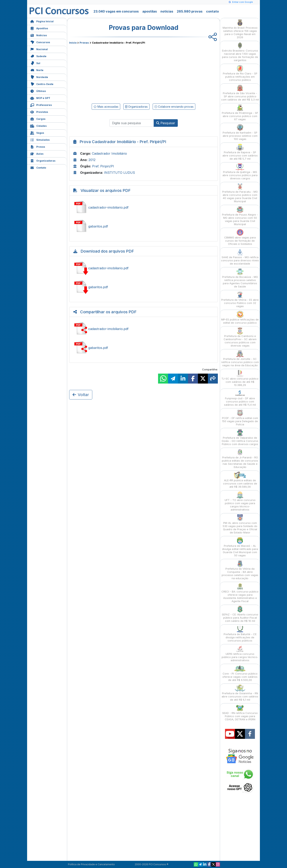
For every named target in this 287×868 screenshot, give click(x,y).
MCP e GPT (40, 98)
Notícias (38, 35)
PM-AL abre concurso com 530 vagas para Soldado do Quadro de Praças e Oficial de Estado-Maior (240, 524)
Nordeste (39, 77)
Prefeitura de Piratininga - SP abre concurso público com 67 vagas (240, 113)
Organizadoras (43, 160)
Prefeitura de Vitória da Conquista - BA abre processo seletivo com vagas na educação (240, 570)
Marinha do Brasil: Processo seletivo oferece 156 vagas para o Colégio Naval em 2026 (240, 29)
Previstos (39, 112)
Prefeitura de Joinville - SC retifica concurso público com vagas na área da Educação (240, 359)
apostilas (150, 11)
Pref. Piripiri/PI (103, 166)
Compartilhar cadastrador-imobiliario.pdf (143, 329)
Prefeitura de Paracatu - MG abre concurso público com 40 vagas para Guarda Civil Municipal (240, 193)
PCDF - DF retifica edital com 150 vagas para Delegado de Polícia (240, 418)
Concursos (40, 42)
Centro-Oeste (42, 84)
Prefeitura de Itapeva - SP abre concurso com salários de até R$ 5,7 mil (240, 152)
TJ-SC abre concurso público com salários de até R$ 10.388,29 (240, 378)
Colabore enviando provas (174, 107)
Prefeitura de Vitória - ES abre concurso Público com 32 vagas (240, 299)
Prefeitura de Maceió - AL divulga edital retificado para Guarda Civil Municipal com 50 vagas (240, 547)
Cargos (38, 119)
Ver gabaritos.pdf (143, 226)
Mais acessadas (106, 107)
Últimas (38, 91)
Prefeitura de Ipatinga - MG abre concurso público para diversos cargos (240, 172)
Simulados (40, 139)
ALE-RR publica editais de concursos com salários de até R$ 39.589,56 (240, 480)
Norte (37, 70)
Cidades (38, 125)
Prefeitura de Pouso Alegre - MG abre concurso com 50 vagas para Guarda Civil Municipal (240, 216)
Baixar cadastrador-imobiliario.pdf (143, 268)
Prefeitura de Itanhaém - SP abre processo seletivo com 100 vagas (240, 132)
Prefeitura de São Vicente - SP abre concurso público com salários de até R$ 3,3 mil (240, 93)
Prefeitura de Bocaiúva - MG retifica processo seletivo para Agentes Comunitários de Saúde (240, 278)
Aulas (37, 153)
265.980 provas (190, 11)
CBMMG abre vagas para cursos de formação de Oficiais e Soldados (240, 237)
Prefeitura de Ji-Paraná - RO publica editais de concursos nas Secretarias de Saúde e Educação (240, 459)
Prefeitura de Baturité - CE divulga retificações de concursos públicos (240, 634)
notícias (167, 11)
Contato (38, 167)
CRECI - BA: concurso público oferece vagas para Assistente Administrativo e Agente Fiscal (240, 593)
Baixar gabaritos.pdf (143, 287)
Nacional (39, 49)
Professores (41, 105)
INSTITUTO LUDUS (119, 173)
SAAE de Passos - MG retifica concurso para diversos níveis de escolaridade (240, 257)
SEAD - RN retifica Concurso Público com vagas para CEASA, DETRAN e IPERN (240, 713)
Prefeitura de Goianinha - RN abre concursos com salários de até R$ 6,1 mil (240, 693)
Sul (35, 63)
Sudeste (38, 56)
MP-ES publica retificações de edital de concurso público (240, 318)
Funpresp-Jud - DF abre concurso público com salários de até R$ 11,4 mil (240, 398)
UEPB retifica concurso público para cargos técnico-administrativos (240, 654)
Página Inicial (42, 21)
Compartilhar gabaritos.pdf (143, 348)
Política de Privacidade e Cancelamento (91, 864)
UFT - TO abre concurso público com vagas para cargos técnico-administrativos (240, 501)
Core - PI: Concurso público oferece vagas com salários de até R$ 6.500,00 (240, 673)
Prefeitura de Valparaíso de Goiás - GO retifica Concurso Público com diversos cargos (240, 437)
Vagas (37, 132)
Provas (38, 146)
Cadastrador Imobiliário (109, 153)
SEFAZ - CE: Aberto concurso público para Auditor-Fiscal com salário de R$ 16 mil (240, 614)
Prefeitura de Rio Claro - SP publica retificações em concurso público (240, 73)
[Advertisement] (111, 73)
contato (212, 11)
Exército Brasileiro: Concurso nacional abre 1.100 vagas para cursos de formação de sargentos (240, 52)
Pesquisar (166, 123)
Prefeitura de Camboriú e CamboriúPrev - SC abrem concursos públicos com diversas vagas (240, 337)
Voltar (81, 395)
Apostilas (39, 28)
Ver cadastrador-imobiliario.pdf (143, 207)
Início (73, 43)
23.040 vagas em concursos (116, 11)
